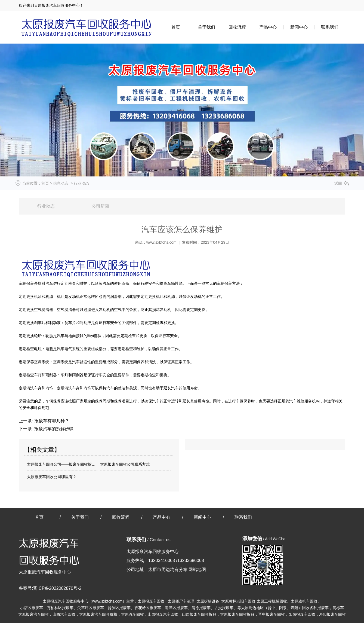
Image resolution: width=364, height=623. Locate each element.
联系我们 (330, 27)
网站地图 (197, 569)
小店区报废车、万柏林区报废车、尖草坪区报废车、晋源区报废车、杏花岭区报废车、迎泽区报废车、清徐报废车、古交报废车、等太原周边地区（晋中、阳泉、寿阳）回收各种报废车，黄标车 (182, 608)
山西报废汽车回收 (163, 614)
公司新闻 (100, 206)
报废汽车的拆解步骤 (53, 429)
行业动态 (46, 206)
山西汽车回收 (64, 614)
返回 (338, 183)
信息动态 (61, 183)
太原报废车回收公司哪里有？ (52, 477)
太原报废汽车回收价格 (98, 614)
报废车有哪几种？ (51, 421)
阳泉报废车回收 (302, 614)
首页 (176, 27)
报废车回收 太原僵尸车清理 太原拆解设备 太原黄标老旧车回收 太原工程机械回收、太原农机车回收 (231, 601)
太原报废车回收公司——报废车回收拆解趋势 (62, 464)
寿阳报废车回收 (332, 614)
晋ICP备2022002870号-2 (57, 588)
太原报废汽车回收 (33, 614)
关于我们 (206, 27)
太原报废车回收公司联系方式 (125, 464)
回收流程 (237, 27)
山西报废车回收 (199, 614)
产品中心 (268, 27)
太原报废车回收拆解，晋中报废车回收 (252, 614)
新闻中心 (299, 27)
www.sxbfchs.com (161, 242)
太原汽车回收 (132, 614)
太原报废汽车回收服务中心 (66, 601)
